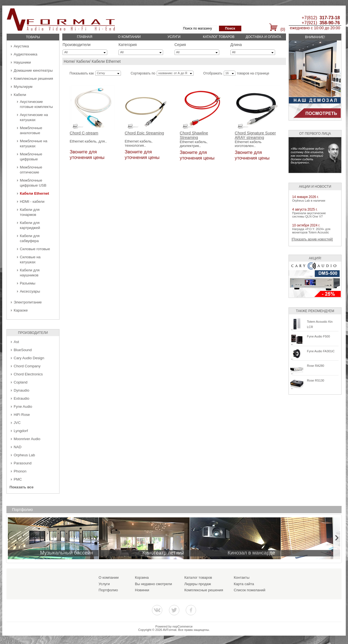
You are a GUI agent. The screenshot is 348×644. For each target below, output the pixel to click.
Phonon (20, 471)
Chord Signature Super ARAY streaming (255, 135)
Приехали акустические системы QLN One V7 (309, 215)
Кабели (20, 95)
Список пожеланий (250, 590)
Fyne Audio (23, 407)
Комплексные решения (33, 79)
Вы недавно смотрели (153, 584)
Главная (84, 37)
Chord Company (27, 366)
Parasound (23, 463)
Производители (77, 45)
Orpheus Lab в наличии (309, 201)
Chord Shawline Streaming (194, 135)
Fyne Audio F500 (318, 336)
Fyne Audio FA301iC (321, 351)
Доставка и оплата (264, 37)
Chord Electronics (28, 374)
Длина (236, 45)
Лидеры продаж (198, 584)
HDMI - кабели (32, 202)
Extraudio (22, 398)
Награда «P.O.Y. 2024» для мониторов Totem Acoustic (311, 231)
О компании (129, 37)
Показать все (22, 487)
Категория (127, 45)
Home (69, 61)
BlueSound (23, 350)
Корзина (142, 577)
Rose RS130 (316, 380)
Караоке (21, 310)
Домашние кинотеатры (33, 70)
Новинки (142, 590)
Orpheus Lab (24, 455)
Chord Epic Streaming (145, 133)
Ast (16, 342)
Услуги (174, 37)
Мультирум (23, 87)
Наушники (22, 62)
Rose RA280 (316, 366)
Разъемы (28, 283)
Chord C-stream (84, 133)
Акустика (21, 46)
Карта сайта (244, 584)
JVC (17, 423)
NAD (18, 447)
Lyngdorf (21, 431)
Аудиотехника (25, 54)
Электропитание (28, 302)
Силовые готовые (35, 249)
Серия (180, 45)
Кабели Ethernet (34, 193)
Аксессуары (30, 291)
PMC (18, 479)
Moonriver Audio (27, 439)
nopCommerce (183, 626)
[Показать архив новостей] (312, 239)
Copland (21, 382)
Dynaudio (22, 390)
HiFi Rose (22, 415)
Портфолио (108, 590)
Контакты (242, 577)
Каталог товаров (219, 37)
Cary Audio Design (29, 358)
